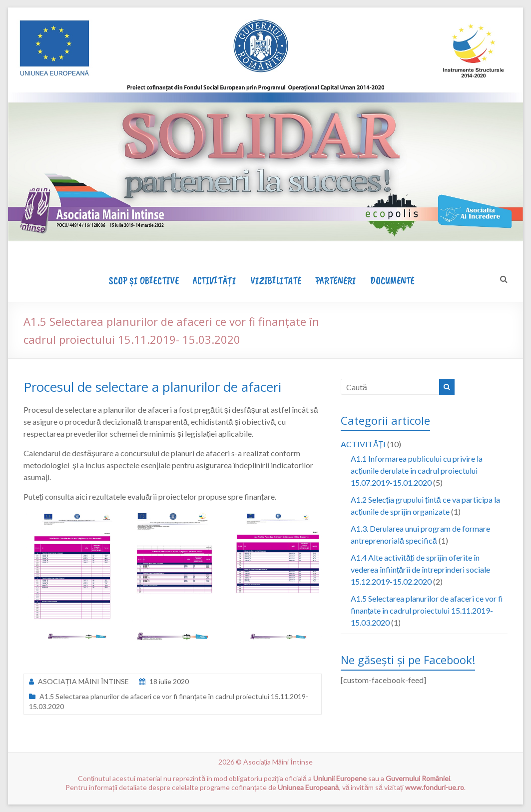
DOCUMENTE (392, 281)
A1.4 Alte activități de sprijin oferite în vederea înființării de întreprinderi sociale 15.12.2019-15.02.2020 (420, 569)
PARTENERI (336, 281)
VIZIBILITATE (276, 281)
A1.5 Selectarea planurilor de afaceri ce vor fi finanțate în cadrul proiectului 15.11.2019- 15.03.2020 (427, 610)
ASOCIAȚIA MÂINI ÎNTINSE (84, 681)
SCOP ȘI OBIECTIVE (144, 281)
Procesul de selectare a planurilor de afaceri (152, 387)
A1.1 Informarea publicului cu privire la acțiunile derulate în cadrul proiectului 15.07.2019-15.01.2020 (417, 470)
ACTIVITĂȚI (215, 281)
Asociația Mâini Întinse (278, 762)
